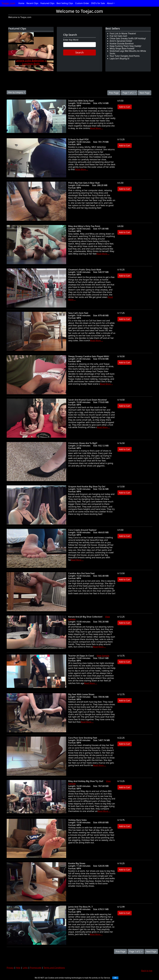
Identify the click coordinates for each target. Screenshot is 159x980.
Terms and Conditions (54, 968)
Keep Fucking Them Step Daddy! (125, 46)
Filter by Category (16, 92)
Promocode (36, 968)
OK (115, 978)
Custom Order (82, 3)
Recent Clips (32, 3)
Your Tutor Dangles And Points (125, 56)
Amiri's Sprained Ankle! (121, 41)
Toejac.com (8, 3)
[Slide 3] (23, 68)
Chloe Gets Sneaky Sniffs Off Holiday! (128, 38)
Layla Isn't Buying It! (120, 59)
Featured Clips (47, 3)
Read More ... (96, 128)
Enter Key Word (71, 40)
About (110, 3)
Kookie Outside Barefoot (122, 44)
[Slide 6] (33, 68)
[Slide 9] (42, 68)
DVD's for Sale (98, 3)
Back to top (147, 971)
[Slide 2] (20, 68)
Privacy (10, 968)
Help (18, 968)
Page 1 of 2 (128, 93)
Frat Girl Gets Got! (118, 36)
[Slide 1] (17, 68)
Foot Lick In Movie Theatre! (123, 33)
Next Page (145, 93)
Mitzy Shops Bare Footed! (122, 48)
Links (25, 968)
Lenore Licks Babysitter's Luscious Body (31, 62)
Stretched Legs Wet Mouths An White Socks (128, 52)
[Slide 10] (45, 68)
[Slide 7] (36, 68)
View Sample (103, 656)
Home (21, 3)
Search (79, 52)
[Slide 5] (29, 68)
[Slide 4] (26, 68)
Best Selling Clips (65, 3)
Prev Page (114, 93)
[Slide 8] (39, 68)
